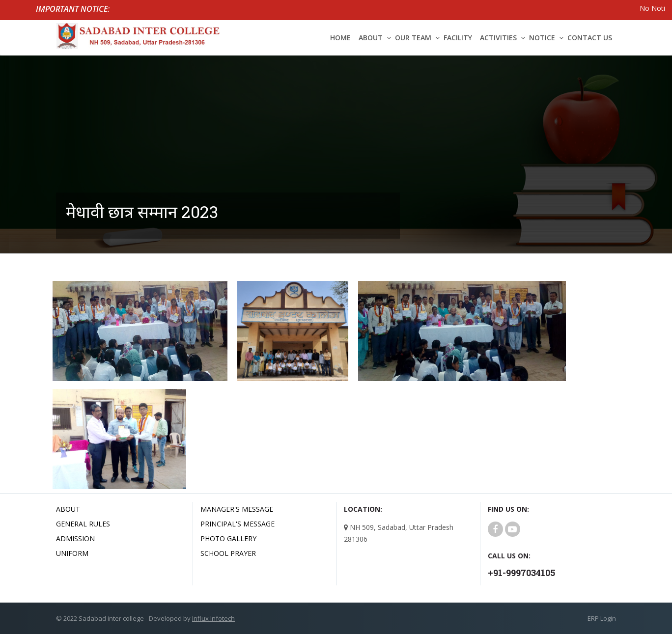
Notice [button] (542, 38)
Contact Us (590, 38)
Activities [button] (498, 38)
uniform (72, 553)
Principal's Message (238, 524)
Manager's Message (237, 509)
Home (340, 38)
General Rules (83, 524)
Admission (75, 538)
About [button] (371, 38)
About (68, 509)
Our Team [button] (413, 38)
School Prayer (228, 553)
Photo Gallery (228, 538)
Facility (458, 38)
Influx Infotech (213, 618)
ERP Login (602, 618)
